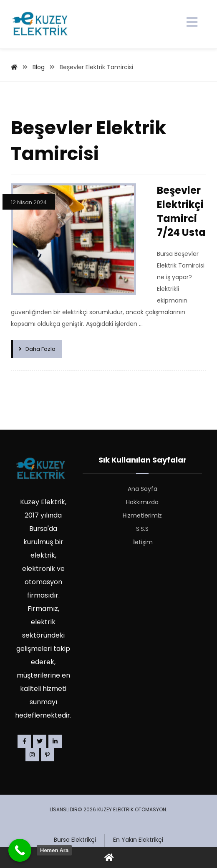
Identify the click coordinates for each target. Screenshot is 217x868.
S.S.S (142, 529)
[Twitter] (40, 741)
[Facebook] (24, 741)
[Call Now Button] (20, 850)
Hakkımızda (142, 502)
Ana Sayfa (143, 489)
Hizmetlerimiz (142, 515)
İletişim (143, 542)
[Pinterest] (48, 755)
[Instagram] (32, 755)
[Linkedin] (55, 741)
